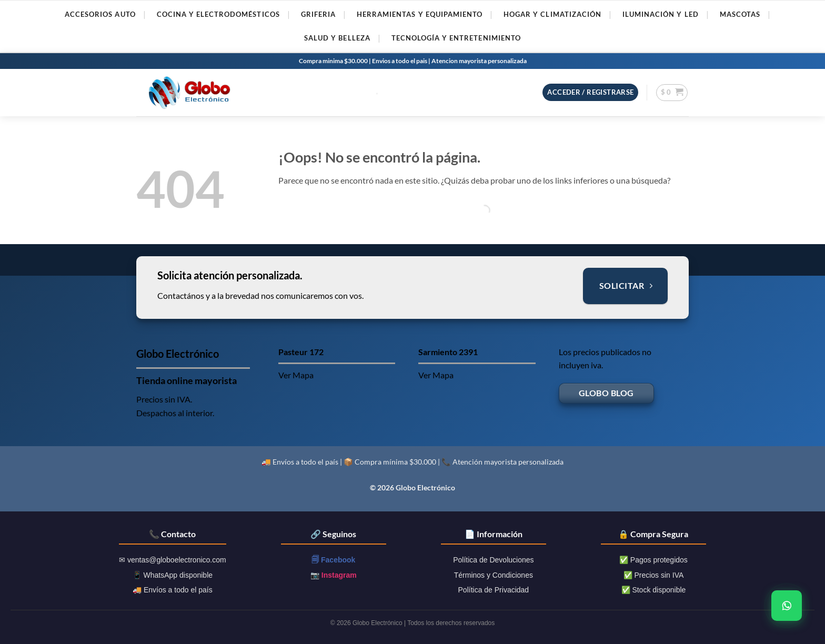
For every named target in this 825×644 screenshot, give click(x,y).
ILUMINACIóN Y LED (661, 14)
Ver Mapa (296, 375)
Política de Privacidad (494, 590)
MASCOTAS (740, 14)
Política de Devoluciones (493, 560)
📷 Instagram (334, 575)
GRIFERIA (318, 14)
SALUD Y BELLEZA (337, 38)
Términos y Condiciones (494, 575)
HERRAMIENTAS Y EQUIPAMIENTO (420, 14)
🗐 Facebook (333, 560)
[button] (590, 92)
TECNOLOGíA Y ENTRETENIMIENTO (456, 38)
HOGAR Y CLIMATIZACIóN (552, 14)
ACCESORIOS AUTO (100, 14)
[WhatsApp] (787, 606)
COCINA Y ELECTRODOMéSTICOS (218, 14)
